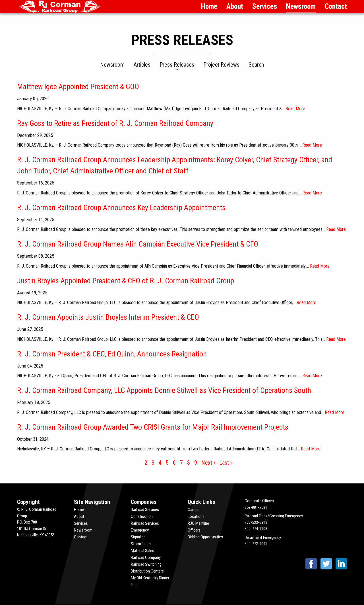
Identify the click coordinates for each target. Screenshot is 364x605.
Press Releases (177, 65)
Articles (142, 65)
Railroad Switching (146, 564)
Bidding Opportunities (205, 537)
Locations (196, 516)
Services (265, 6)
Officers (194, 530)
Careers (194, 510)
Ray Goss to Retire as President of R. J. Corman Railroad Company (115, 123)
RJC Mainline (198, 523)
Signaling (138, 537)
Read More (295, 109)
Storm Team (141, 544)
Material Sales (142, 551)
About (235, 6)
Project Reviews (221, 65)
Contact (336, 6)
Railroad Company (146, 557)
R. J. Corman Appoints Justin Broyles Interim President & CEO (108, 317)
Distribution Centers (147, 571)
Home (209, 6)
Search (256, 65)
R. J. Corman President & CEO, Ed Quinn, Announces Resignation (112, 354)
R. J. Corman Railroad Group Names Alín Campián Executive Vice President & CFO (138, 244)
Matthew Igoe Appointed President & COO (78, 87)
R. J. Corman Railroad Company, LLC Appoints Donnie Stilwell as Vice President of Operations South (164, 390)
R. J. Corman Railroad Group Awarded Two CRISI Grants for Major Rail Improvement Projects (153, 427)
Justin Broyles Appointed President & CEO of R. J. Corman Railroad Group (126, 281)
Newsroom (301, 6)
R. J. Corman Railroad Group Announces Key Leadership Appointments (121, 208)
